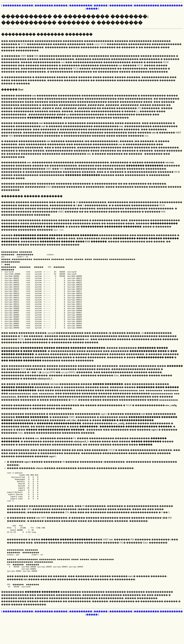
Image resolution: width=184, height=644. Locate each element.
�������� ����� (18, 5)
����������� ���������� (158, 5)
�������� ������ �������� (32, 196)
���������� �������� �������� (47, 34)
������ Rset (12, 89)
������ (101, 5)
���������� (81, 5)
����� (92, 9)
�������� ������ (51, 5)
